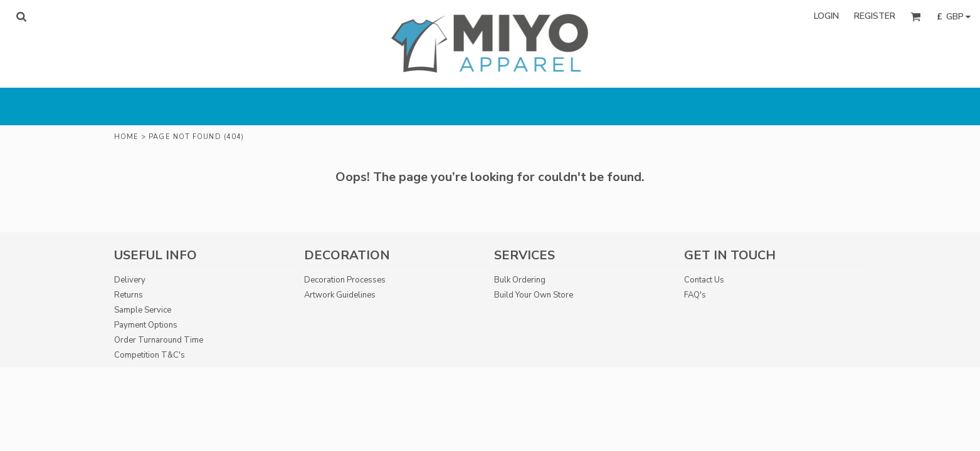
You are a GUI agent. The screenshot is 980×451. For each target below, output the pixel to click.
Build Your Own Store (534, 295)
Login (826, 16)
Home (126, 137)
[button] (21, 17)
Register (875, 16)
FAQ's (695, 295)
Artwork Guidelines (340, 295)
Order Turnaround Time (159, 340)
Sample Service (143, 310)
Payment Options (146, 325)
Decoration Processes (345, 280)
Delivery (130, 280)
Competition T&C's (150, 355)
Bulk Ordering (520, 280)
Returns (129, 295)
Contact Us (704, 280)
